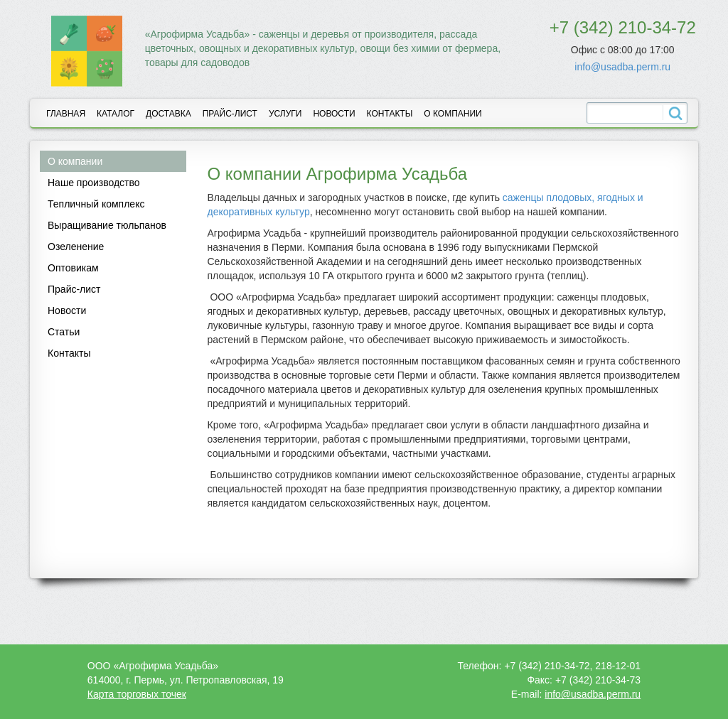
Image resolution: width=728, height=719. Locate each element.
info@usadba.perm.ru (622, 67)
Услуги (285, 114)
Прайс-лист (230, 114)
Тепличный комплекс (96, 204)
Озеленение (76, 247)
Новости (334, 114)
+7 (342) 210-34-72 (623, 27)
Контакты (390, 114)
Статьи (64, 332)
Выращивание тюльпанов (107, 225)
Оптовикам (73, 268)
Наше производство (94, 183)
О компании (453, 114)
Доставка (168, 114)
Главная (66, 114)
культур (293, 212)
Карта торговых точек (137, 694)
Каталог (116, 114)
